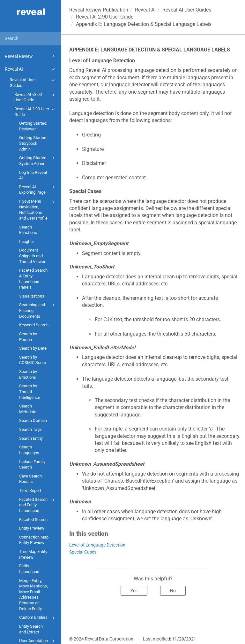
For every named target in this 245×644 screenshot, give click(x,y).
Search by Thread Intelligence (30, 392)
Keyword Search (34, 325)
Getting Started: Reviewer (33, 126)
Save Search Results (30, 479)
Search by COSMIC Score (33, 360)
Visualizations (32, 296)
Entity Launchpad (29, 569)
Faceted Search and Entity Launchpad (38, 505)
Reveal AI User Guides (33, 82)
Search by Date (33, 348)
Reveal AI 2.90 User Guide (36, 111)
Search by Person (28, 337)
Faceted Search (33, 520)
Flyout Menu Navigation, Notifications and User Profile (38, 209)
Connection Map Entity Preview (34, 540)
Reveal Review (31, 56)
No (173, 591)
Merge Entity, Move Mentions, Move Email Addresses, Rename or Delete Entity (33, 595)
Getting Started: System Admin (38, 160)
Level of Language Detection (97, 545)
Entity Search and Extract (31, 629)
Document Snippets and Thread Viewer (32, 256)
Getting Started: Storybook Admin (33, 143)
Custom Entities (38, 618)
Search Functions (28, 230)
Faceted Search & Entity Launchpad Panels (33, 279)
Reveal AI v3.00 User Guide (36, 97)
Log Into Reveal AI (33, 175)
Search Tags (30, 429)
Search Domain (33, 420)
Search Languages (29, 450)
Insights (26, 241)
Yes (134, 591)
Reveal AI (31, 69)
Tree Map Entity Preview (33, 554)
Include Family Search (32, 465)
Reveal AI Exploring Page (38, 189)
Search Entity (31, 438)
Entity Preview (32, 528)
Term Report (30, 490)
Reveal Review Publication (99, 10)
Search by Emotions (28, 374)
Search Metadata (28, 409)
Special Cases (83, 552)
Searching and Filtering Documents (38, 310)
